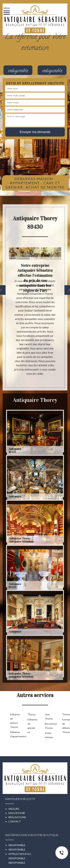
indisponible (17, 863)
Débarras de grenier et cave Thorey (39, 723)
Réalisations (17, 817)
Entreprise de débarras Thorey (65, 726)
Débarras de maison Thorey (13, 721)
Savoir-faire (17, 813)
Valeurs (14, 809)
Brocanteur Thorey (48, 726)
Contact (15, 821)
